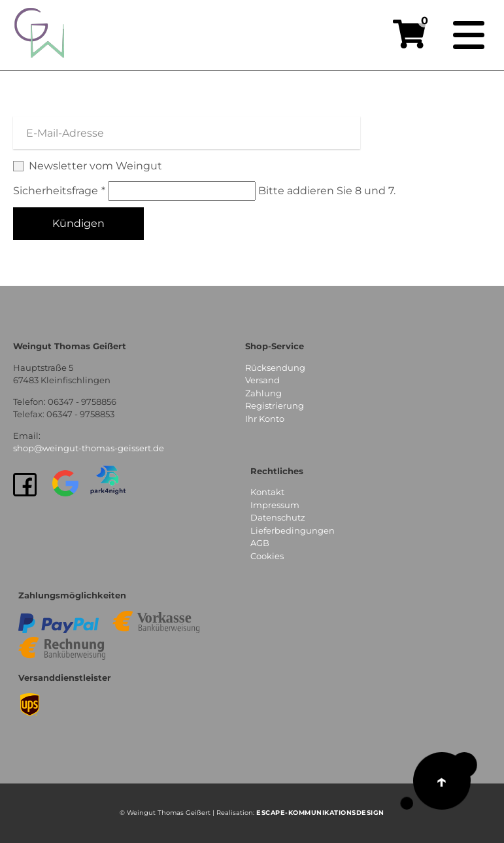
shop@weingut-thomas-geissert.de (89, 448)
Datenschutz (278, 517)
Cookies (267, 556)
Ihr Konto (265, 419)
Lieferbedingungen (293, 530)
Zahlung (263, 393)
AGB (260, 543)
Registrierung (275, 405)
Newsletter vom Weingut (252, 166)
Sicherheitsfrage (60, 191)
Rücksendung (275, 368)
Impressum (275, 505)
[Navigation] (469, 35)
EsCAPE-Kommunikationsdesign (320, 813)
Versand (262, 380)
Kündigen (78, 223)
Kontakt (267, 492)
